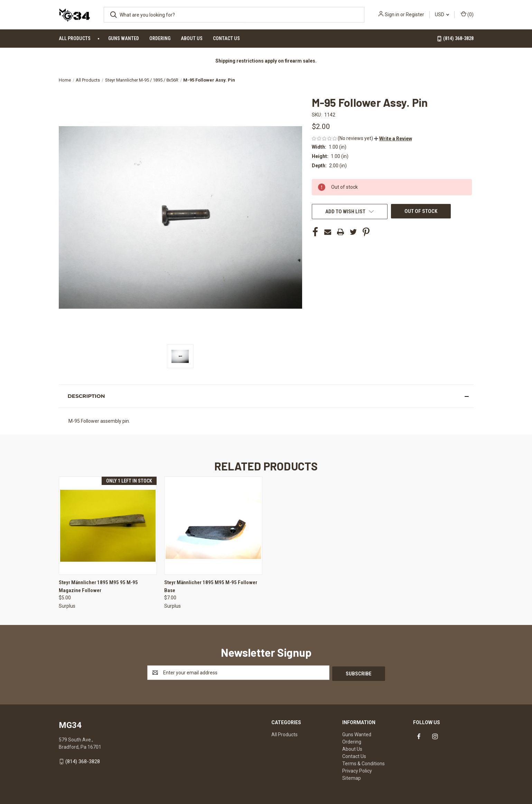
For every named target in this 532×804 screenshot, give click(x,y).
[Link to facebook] (419, 736)
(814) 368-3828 (455, 39)
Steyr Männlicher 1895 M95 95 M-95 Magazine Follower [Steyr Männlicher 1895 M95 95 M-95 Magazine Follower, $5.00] (98, 586)
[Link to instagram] (435, 736)
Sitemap (352, 777)
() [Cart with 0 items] (467, 14)
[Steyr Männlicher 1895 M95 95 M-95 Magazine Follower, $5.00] (108, 526)
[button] (393, 139)
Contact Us (226, 38)
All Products (75, 38)
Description (86, 396)
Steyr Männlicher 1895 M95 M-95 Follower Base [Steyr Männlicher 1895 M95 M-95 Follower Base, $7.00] (211, 586)
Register (415, 15)
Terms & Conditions (363, 763)
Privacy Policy (357, 770)
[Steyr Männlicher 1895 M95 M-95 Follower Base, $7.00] (213, 526)
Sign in (392, 15)
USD (442, 15)
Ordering (160, 38)
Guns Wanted (124, 38)
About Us (192, 38)
